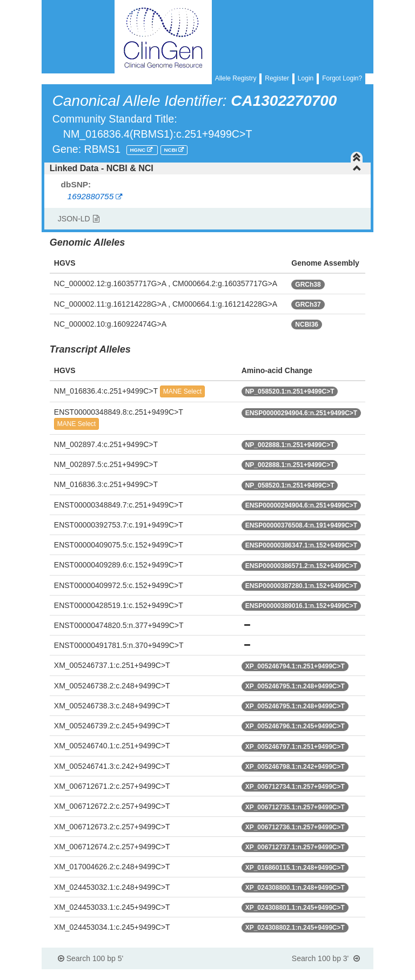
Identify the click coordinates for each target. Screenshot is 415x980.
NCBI (172, 150)
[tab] (207, 168)
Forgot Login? (342, 78)
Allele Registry (236, 78)
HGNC (138, 150)
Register (277, 78)
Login (306, 78)
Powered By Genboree (321, 975)
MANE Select (182, 391)
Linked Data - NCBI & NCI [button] (206, 168)
